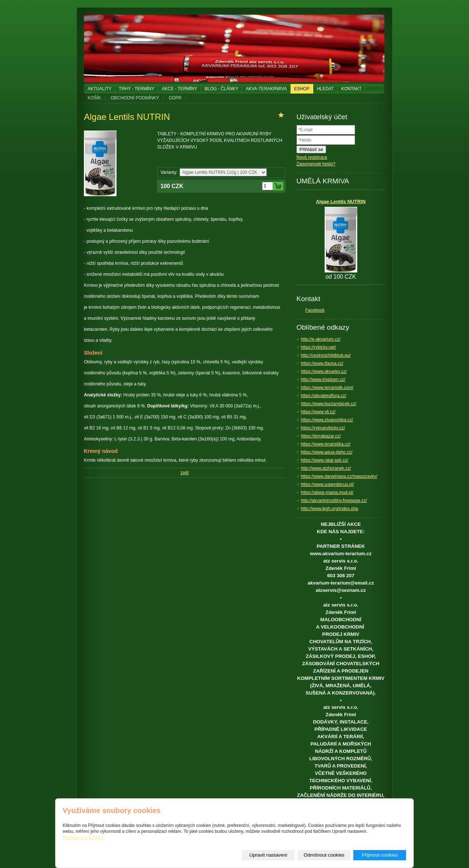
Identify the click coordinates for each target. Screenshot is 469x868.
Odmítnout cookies (324, 855)
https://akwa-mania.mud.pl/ (327, 492)
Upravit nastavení (269, 855)
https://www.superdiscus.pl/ (327, 484)
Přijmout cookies (380, 855)
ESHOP (302, 89)
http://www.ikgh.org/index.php (330, 509)
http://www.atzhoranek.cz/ (326, 468)
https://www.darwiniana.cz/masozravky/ (339, 476)
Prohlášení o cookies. (84, 838)
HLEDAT (325, 89)
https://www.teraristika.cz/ (326, 444)
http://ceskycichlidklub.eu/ (326, 355)
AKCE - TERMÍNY (179, 89)
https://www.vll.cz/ (318, 412)
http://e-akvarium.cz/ (321, 339)
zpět (185, 473)
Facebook (315, 310)
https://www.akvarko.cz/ (324, 371)
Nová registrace (312, 157)
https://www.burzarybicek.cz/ (328, 404)
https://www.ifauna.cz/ (322, 363)
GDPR (175, 98)
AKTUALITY (99, 89)
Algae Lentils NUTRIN (341, 202)
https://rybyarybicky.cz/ (323, 428)
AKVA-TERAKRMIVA (266, 89)
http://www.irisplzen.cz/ (323, 380)
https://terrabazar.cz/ (321, 436)
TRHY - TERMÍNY (136, 89)
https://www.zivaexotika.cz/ (327, 420)
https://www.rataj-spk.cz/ (324, 460)
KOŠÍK (94, 98)
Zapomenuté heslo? (316, 164)
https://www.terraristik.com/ (327, 388)
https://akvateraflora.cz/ (324, 396)
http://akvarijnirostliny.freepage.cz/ (334, 501)
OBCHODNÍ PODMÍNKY (135, 98)
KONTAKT (351, 89)
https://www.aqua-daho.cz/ (327, 452)
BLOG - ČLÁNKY (221, 89)
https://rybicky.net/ (318, 347)
